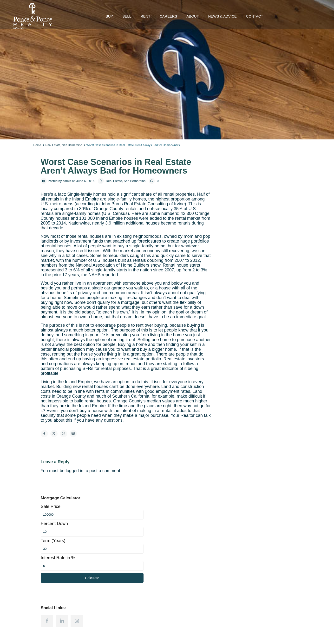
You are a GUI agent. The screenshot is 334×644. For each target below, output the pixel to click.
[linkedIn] (254, 284)
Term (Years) (245, 204)
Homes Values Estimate (189, 537)
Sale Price (243, 169)
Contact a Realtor (252, 532)
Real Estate (53, 145)
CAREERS (168, 16)
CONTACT (254, 16)
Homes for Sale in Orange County (127, 532)
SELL (127, 16)
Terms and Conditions (284, 637)
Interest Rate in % (250, 221)
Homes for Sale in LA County (124, 526)
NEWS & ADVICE (222, 16)
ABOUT (193, 16)
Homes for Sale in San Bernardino (128, 537)
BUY (109, 16)
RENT (146, 16)
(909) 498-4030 (51, 577)
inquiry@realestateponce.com (62, 584)
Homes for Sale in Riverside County (129, 543)
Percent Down (247, 187)
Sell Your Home (251, 526)
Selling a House (183, 526)
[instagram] (269, 284)
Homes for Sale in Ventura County (128, 548)
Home (37, 145)
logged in (75, 471)
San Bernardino (72, 145)
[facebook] (239, 284)
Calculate (263, 241)
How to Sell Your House (188, 532)
